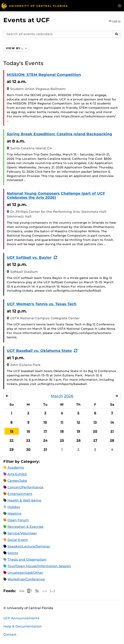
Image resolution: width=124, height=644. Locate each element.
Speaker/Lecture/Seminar (29, 546)
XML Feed (45, 591)
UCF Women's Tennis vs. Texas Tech (42, 304)
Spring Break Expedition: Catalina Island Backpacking (60, 134)
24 (45, 440)
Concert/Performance (25, 487)
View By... (15, 48)
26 (79, 440)
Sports (13, 553)
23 (28, 440)
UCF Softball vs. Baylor (29, 258)
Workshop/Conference (26, 579)
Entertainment (20, 494)
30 (28, 449)
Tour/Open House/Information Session (39, 566)
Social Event (18, 540)
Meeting (14, 513)
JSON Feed (52, 591)
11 (62, 422)
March (57, 396)
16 (28, 431)
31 (45, 449)
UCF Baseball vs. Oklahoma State (39, 351)
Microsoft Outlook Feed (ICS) (29, 591)
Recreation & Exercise (25, 527)
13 (95, 422)
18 (62, 431)
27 (95, 440)
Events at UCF (27, 20)
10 (45, 422)
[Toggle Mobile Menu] (119, 5)
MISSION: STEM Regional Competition (44, 75)
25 (62, 440)
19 (78, 431)
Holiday (14, 507)
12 (78, 422)
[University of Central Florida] (34, 6)
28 (112, 440)
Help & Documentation (23, 626)
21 (112, 431)
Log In (115, 21)
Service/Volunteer (22, 533)
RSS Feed (37, 591)
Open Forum (18, 520)
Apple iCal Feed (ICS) (22, 591)
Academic (16, 467)
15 (12, 431)
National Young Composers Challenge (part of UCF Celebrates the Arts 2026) (56, 195)
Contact (10, 634)
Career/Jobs (17, 481)
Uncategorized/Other (25, 573)
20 (95, 431)
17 (45, 431)
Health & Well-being (24, 500)
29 (12, 449)
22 (12, 440)
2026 (69, 396)
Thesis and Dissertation (27, 559)
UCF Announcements (21, 618)
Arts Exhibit (17, 474)
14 (112, 422)
